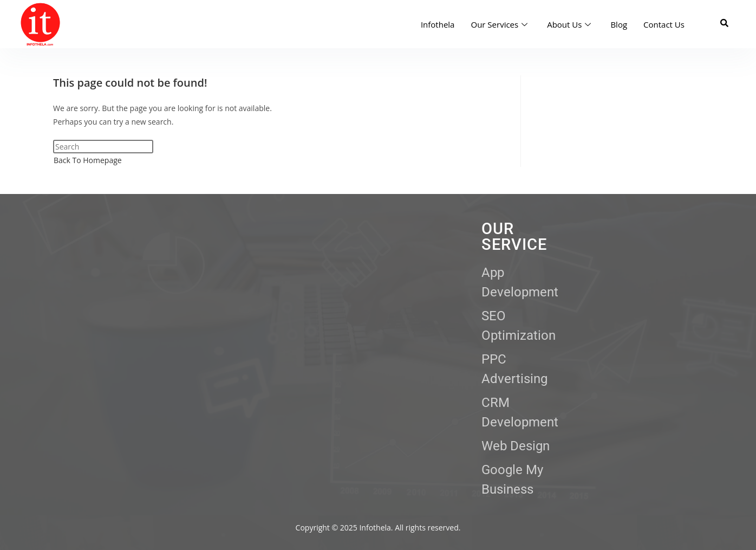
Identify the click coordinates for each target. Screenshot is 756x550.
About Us (569, 24)
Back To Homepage (88, 160)
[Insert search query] (103, 147)
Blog (619, 24)
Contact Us (664, 24)
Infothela (438, 24)
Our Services (499, 24)
